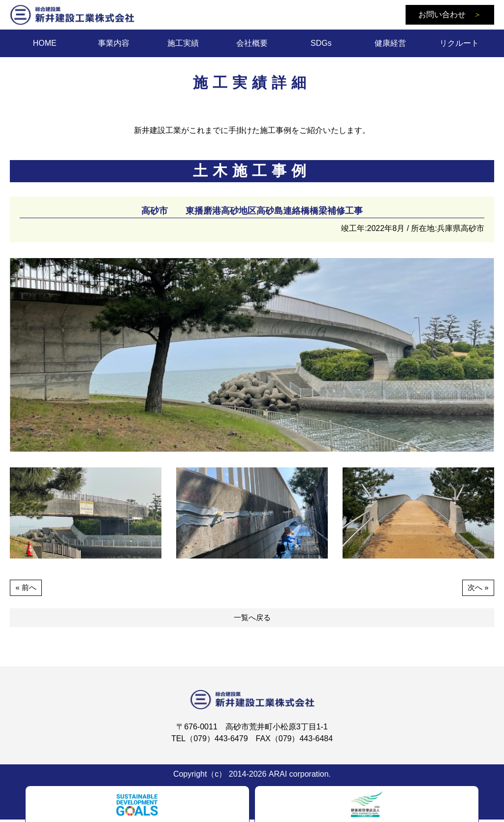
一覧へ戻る (252, 619)
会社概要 (252, 43)
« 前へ (26, 588)
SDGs (321, 43)
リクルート (459, 43)
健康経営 (390, 43)
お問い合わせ (450, 15)
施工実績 (183, 43)
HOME (45, 43)
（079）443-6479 (217, 741)
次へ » (477, 588)
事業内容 (114, 43)
